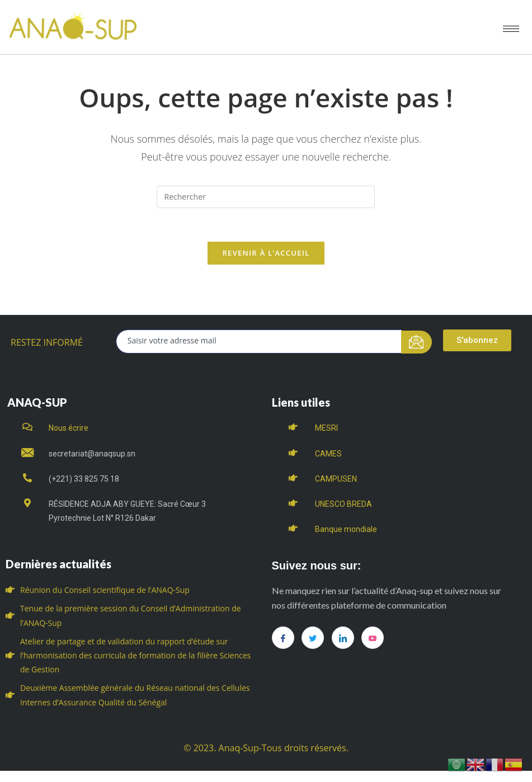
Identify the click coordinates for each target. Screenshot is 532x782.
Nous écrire (69, 428)
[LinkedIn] (343, 638)
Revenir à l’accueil (266, 253)
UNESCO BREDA (343, 504)
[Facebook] (283, 638)
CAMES (328, 454)
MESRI (326, 428)
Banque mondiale (346, 529)
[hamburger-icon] (511, 29)
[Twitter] (313, 638)
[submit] (416, 342)
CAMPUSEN (336, 479)
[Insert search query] (266, 197)
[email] (259, 341)
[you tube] (373, 638)
